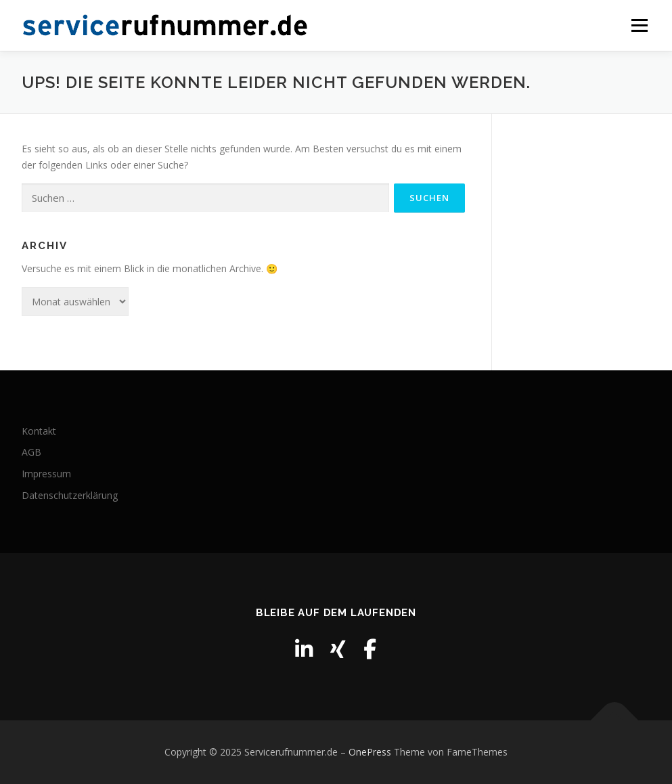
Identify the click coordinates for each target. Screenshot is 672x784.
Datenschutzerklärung (70, 495)
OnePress (370, 752)
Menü (639, 25)
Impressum (46, 474)
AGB (31, 452)
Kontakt (39, 431)
